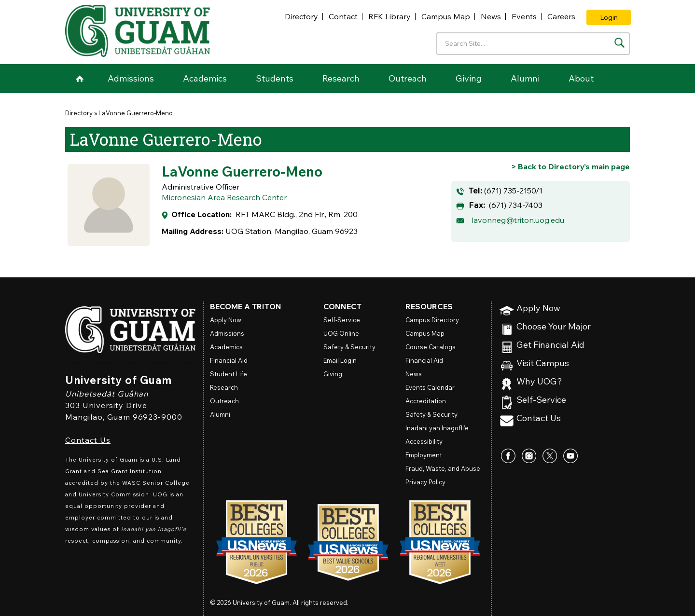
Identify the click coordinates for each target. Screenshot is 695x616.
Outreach (408, 78)
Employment (424, 455)
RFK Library (389, 16)
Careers (561, 16)
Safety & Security (349, 347)
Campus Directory (432, 320)
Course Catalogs (431, 347)
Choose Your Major (554, 327)
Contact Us (88, 440)
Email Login (340, 360)
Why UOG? (539, 382)
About (581, 78)
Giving (469, 78)
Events (524, 16)
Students (275, 78)
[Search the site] (619, 43)
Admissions (131, 78)
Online (341, 333)
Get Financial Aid (550, 345)
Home (80, 79)
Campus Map (446, 16)
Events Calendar (430, 387)
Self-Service (541, 400)
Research (341, 78)
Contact (343, 16)
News (491, 16)
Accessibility (424, 441)
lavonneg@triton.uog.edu (518, 220)
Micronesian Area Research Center (224, 197)
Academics (205, 78)
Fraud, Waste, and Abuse (443, 468)
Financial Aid (229, 360)
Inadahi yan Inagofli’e (437, 428)
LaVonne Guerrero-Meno (136, 113)
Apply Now (538, 308)
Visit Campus (543, 363)
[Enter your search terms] (533, 44)
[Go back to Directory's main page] (570, 166)
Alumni (525, 78)
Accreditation (426, 401)
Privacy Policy (425, 482)
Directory (301, 16)
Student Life (229, 374)
